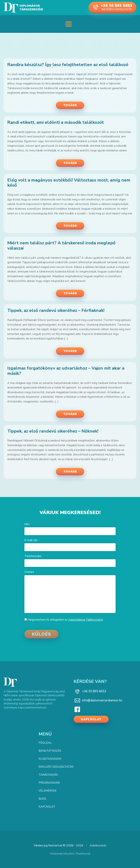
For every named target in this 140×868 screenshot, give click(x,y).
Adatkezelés (98, 845)
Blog (42, 799)
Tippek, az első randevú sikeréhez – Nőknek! (53, 431)
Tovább (70, 105)
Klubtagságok (50, 759)
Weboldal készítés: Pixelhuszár (70, 854)
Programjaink (49, 783)
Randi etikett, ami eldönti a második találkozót (56, 122)
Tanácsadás (48, 775)
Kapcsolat (91, 719)
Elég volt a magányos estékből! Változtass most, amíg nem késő (69, 183)
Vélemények (48, 791)
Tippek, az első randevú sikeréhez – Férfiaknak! (56, 310)
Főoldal (45, 743)
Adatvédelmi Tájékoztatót (86, 620)
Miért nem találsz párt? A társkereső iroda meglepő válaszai (61, 246)
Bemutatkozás (50, 751)
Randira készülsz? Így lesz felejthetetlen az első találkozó (68, 65)
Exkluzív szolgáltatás (56, 767)
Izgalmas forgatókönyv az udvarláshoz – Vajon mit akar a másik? (66, 371)
